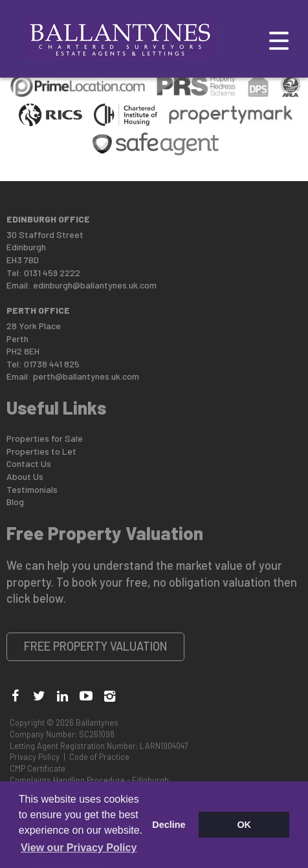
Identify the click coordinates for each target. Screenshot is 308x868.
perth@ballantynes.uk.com (86, 376)
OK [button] (244, 825)
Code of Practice (99, 757)
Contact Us (29, 463)
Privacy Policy (35, 757)
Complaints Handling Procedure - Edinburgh (89, 780)
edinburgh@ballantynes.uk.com (95, 285)
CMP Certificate (38, 768)
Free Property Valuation (96, 646)
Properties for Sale (45, 438)
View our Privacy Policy (79, 848)
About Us (25, 476)
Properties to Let (41, 451)
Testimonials (32, 489)
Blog (15, 502)
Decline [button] (169, 825)
